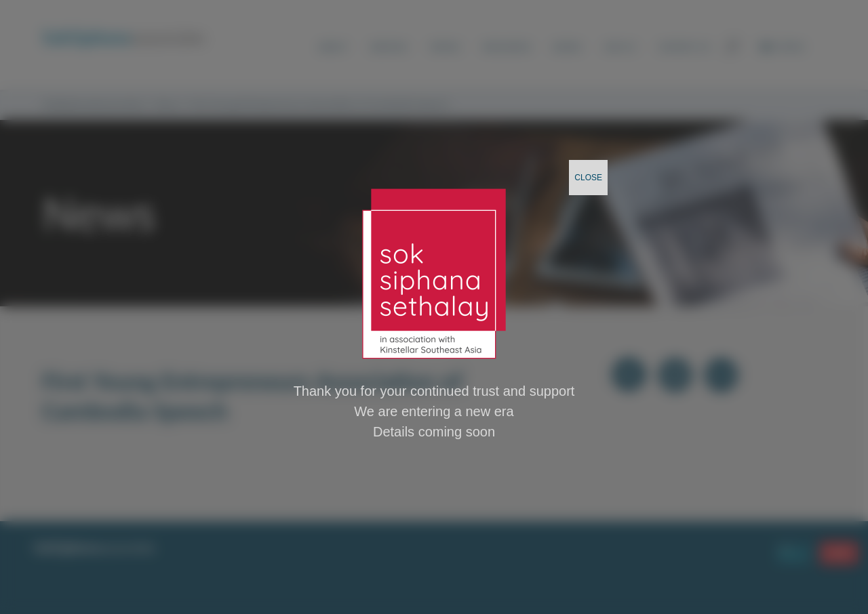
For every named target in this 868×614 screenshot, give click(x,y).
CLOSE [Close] (588, 178)
